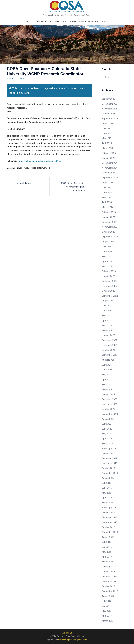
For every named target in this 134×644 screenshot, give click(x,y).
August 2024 (108, 183)
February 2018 (109, 567)
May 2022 (107, 315)
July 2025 (107, 128)
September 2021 (110, 355)
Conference (41, 22)
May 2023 (107, 256)
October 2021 (108, 350)
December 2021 (110, 340)
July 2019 (107, 483)
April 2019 (107, 498)
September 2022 (110, 296)
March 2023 (108, 266)
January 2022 (108, 335)
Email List (54, 22)
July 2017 (107, 601)
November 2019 (110, 463)
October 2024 (108, 173)
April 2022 (107, 320)
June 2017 (107, 606)
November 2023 (110, 227)
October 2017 (108, 586)
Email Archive (69, 22)
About (28, 22)
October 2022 (108, 291)
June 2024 (107, 192)
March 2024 (108, 207)
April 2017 (107, 616)
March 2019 (108, 503)
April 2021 (107, 379)
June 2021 (107, 370)
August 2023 (108, 242)
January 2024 (108, 217)
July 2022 (107, 306)
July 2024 (107, 188)
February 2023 (109, 271)
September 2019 (110, 473)
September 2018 (110, 532)
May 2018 (107, 552)
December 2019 (110, 458)
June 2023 (107, 251)
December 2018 (110, 517)
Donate (105, 22)
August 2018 (108, 537)
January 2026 (108, 99)
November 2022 (110, 286)
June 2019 (107, 488)
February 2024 (109, 212)
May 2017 (107, 611)
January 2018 (108, 572)
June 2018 (107, 547)
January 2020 (108, 453)
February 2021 (109, 389)
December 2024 (110, 163)
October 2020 (108, 409)
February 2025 (109, 153)
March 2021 (108, 384)
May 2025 (107, 138)
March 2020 (108, 443)
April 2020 (107, 439)
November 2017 (110, 581)
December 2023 (110, 222)
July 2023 (107, 247)
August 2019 (108, 478)
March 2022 (108, 325)
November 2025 (110, 109)
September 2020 (110, 414)
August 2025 (108, 124)
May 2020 (107, 434)
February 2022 (109, 330)
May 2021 (107, 375)
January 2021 (108, 394)
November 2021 (110, 345)
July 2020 (107, 424)
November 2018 (110, 522)
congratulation (24, 183)
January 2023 (108, 276)
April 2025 (107, 143)
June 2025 (107, 133)
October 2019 (108, 468)
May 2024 (107, 197)
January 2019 (108, 512)
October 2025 (108, 114)
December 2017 (110, 576)
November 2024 (110, 168)
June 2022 (107, 311)
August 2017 (108, 596)
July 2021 (107, 365)
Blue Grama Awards (89, 22)
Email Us (67, 633)
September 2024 (110, 178)
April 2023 (107, 261)
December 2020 (110, 399)
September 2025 (110, 119)
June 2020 (107, 429)
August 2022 (108, 301)
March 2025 (108, 148)
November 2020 (110, 404)
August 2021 (108, 360)
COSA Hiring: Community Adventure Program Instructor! (73, 187)
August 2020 (108, 419)
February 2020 (109, 448)
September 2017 (110, 591)
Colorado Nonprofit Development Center (73, 640)
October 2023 (108, 232)
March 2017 (108, 621)
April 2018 (107, 557)
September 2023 (110, 237)
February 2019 (109, 507)
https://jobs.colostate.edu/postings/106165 (40, 161)
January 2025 (108, 158)
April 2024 (107, 202)
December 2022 (110, 281)
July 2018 (107, 542)
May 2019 (107, 493)
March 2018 (108, 562)
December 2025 (110, 104)
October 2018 (108, 527)
